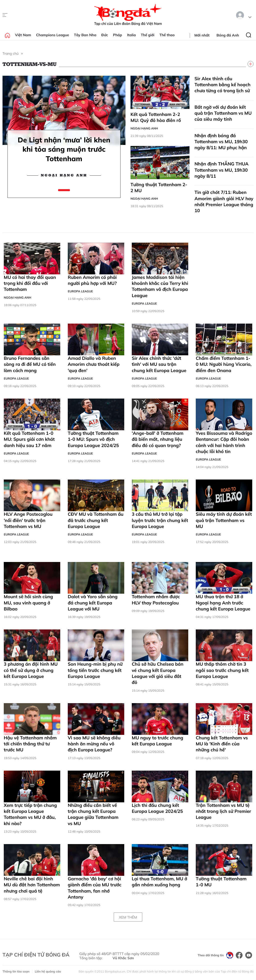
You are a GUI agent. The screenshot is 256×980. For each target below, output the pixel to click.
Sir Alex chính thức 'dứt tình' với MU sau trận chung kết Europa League (159, 364)
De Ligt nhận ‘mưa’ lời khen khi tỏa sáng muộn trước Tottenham (64, 149)
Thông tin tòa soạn (16, 971)
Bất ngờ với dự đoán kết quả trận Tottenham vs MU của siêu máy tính (223, 113)
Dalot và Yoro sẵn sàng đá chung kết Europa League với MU (93, 603)
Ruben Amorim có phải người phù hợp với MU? (92, 280)
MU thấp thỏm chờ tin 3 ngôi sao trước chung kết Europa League (222, 670)
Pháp (117, 35)
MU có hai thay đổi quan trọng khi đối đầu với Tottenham (30, 283)
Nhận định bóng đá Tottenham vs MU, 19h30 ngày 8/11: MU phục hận (221, 142)
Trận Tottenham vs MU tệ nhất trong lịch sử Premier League (223, 811)
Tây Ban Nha (85, 35)
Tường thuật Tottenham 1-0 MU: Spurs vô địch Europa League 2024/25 (93, 439)
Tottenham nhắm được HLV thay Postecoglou (156, 600)
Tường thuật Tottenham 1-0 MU (221, 882)
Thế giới (147, 35)
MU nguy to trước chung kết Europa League (157, 741)
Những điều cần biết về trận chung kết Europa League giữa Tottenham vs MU (93, 814)
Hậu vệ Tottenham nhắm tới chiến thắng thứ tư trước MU (30, 744)
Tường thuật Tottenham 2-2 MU (159, 188)
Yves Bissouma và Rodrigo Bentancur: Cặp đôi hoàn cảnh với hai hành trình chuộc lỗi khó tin (224, 442)
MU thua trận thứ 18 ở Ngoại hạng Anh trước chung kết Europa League (223, 603)
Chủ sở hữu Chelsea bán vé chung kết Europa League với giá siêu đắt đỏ (158, 673)
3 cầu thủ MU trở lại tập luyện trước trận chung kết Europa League (160, 520)
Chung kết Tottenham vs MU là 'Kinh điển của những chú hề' (222, 744)
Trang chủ (10, 53)
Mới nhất (202, 35)
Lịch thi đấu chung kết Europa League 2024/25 (157, 808)
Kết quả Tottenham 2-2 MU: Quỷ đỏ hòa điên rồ (156, 117)
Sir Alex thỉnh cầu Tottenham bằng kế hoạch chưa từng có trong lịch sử (222, 85)
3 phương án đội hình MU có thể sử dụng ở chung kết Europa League (31, 670)
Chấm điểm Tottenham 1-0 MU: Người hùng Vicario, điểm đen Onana (224, 364)
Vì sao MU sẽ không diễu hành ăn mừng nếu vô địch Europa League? (94, 744)
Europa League (80, 291)
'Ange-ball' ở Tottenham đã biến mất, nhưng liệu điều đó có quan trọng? (158, 439)
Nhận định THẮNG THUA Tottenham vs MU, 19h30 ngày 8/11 (221, 170)
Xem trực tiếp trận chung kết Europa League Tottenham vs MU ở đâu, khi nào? (30, 814)
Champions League (52, 35)
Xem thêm (128, 917)
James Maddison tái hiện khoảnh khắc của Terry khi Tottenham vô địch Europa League (160, 286)
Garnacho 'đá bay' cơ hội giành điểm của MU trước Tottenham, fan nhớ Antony (95, 888)
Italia (131, 35)
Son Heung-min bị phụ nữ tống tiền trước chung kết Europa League (95, 670)
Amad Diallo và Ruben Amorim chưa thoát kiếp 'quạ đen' (94, 364)
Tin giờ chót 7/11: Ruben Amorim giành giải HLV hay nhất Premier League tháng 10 (224, 201)
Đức (105, 35)
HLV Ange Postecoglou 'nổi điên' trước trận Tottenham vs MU (28, 520)
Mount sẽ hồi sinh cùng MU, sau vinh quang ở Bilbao (28, 603)
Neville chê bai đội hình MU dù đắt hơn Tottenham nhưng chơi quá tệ (32, 885)
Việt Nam (23, 35)
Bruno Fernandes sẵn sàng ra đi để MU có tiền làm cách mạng (30, 364)
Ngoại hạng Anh (64, 175)
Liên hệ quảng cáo (48, 971)
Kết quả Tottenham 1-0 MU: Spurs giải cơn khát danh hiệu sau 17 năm (29, 439)
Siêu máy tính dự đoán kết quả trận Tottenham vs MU (224, 520)
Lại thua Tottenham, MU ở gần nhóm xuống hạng (159, 882)
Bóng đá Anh (228, 35)
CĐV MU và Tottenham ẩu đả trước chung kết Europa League (96, 520)
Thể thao (167, 35)
